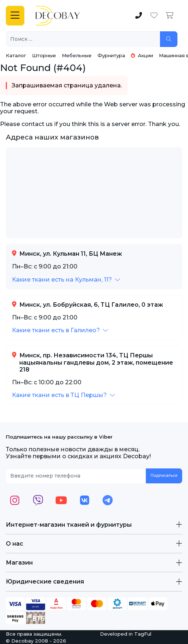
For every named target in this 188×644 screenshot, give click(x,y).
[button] (66, 280)
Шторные (44, 55)
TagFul (143, 634)
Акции (142, 55)
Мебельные (77, 55)
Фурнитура (111, 55)
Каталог (16, 55)
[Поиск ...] (83, 39)
